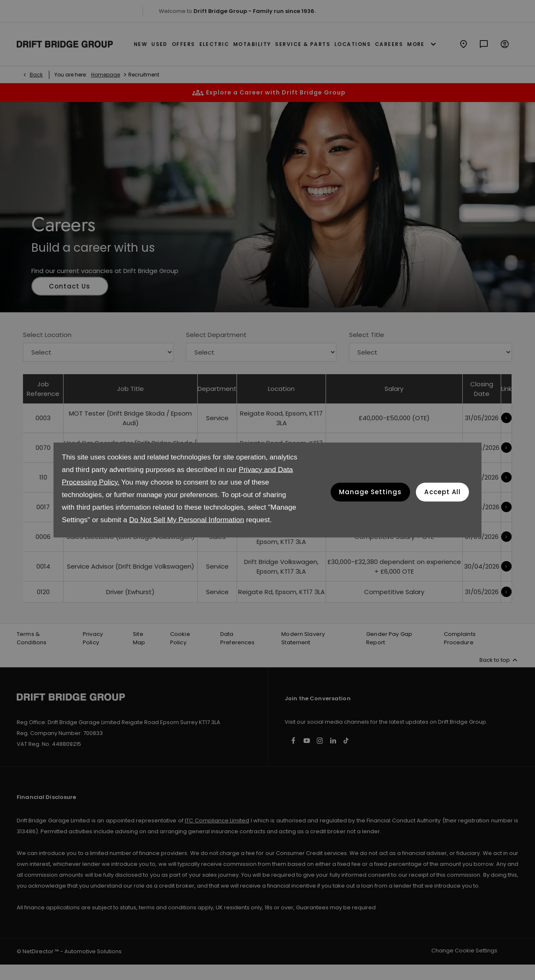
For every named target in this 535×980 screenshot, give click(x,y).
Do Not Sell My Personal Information (187, 520)
